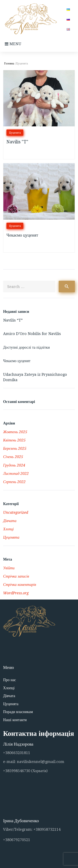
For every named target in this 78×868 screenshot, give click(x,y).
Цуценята (15, 133)
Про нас (10, 680)
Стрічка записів (16, 576)
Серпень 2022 (14, 482)
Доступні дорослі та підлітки (26, 347)
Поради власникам (18, 712)
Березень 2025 (15, 448)
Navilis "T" (17, 142)
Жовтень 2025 (15, 432)
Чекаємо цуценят (22, 235)
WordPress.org (16, 593)
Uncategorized (16, 512)
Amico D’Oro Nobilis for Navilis (32, 334)
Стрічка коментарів (20, 585)
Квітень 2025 (14, 440)
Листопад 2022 (16, 473)
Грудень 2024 (14, 465)
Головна (9, 63)
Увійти (9, 568)
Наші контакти (15, 720)
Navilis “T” (13, 320)
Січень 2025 (13, 457)
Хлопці (8, 529)
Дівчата (10, 521)
